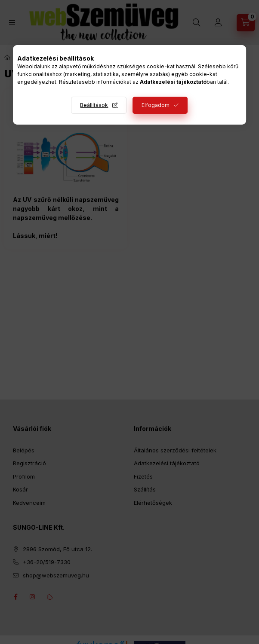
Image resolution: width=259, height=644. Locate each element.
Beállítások (94, 105)
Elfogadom (156, 105)
